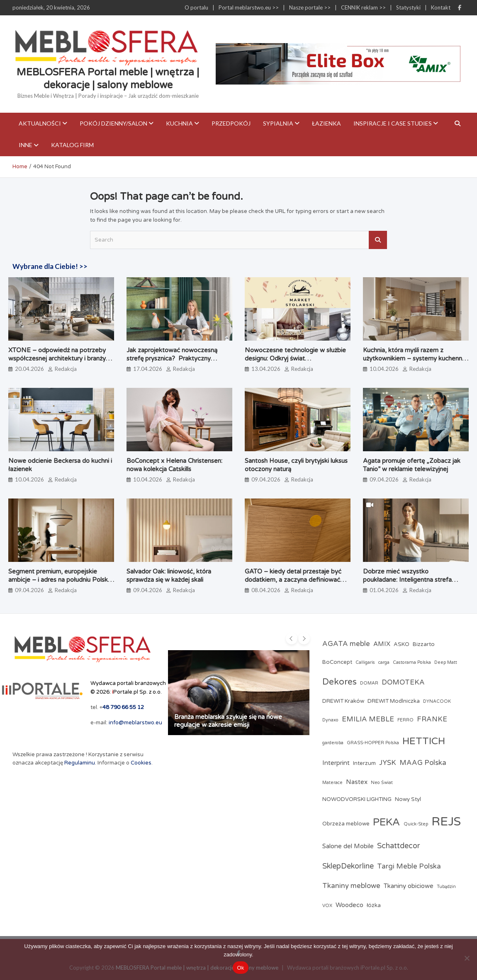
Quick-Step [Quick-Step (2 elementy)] (416, 824)
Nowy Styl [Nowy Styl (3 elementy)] (408, 799)
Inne (26, 145)
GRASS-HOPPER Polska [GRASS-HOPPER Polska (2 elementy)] (373, 743)
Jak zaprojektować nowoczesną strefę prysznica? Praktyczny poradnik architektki (172, 358)
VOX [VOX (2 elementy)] (327, 906)
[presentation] (292, 639)
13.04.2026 (266, 369)
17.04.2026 (148, 369)
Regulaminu (80, 763)
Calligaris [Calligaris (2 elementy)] (365, 662)
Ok (240, 968)
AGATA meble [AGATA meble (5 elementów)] (346, 644)
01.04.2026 (384, 590)
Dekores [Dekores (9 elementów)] (339, 682)
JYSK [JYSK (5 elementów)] (388, 763)
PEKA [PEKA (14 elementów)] (387, 822)
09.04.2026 (266, 479)
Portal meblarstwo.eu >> (249, 7)
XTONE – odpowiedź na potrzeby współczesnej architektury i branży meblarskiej (57, 358)
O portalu (196, 7)
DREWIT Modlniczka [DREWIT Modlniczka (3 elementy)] (394, 701)
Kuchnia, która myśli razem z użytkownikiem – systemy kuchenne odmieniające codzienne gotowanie (414, 358)
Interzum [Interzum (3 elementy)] (364, 763)
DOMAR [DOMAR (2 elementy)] (369, 683)
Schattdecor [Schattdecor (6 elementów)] (399, 846)
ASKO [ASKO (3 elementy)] (402, 644)
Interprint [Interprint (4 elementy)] (336, 763)
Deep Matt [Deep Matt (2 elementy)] (446, 662)
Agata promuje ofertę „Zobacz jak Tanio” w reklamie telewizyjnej (412, 465)
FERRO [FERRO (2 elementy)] (405, 720)
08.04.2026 (266, 590)
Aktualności (40, 123)
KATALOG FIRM (72, 145)
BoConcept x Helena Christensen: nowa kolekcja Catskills (174, 465)
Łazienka (326, 123)
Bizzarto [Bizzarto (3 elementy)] (424, 644)
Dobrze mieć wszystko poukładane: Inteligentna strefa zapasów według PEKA (407, 580)
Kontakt (441, 7)
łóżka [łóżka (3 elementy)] (374, 905)
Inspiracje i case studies (393, 123)
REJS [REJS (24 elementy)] (446, 822)
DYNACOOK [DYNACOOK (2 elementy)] (437, 701)
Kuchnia (179, 123)
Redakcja (66, 369)
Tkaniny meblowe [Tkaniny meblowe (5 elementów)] (351, 886)
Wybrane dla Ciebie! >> (50, 266)
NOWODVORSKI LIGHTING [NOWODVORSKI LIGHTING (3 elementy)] (357, 799)
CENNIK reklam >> (363, 7)
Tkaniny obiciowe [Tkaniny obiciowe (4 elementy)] (409, 886)
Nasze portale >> (310, 7)
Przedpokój (231, 123)
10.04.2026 (384, 369)
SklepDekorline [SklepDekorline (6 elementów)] (348, 866)
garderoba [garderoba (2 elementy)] (333, 743)
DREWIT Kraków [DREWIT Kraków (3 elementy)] (343, 701)
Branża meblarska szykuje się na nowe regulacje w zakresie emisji (228, 721)
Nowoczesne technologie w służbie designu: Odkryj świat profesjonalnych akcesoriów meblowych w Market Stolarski (295, 362)
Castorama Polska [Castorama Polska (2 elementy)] (412, 662)
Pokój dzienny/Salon (113, 123)
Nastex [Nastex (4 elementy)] (357, 782)
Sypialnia (278, 123)
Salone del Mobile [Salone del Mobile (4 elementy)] (348, 846)
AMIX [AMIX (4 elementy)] (382, 644)
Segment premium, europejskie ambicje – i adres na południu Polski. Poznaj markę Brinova (59, 580)
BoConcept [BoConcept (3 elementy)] (337, 662)
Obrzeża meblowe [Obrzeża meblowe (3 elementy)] (346, 824)
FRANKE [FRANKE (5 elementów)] (432, 719)
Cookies (141, 763)
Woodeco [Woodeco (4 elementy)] (349, 905)
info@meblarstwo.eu (135, 723)
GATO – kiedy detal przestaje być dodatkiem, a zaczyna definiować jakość (293, 580)
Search (378, 240)
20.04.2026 (29, 369)
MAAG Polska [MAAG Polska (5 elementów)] (423, 763)
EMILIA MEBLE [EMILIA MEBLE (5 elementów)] (368, 719)
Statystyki (408, 7)
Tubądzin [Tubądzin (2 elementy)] (446, 887)
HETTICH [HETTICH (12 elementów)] (424, 741)
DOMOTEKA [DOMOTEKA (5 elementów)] (403, 682)
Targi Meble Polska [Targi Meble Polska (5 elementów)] (409, 866)
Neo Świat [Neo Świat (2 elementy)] (382, 783)
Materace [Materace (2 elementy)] (332, 783)
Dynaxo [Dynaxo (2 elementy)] (330, 720)
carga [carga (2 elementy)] (384, 662)
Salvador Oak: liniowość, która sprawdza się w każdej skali (169, 576)
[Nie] (467, 958)
